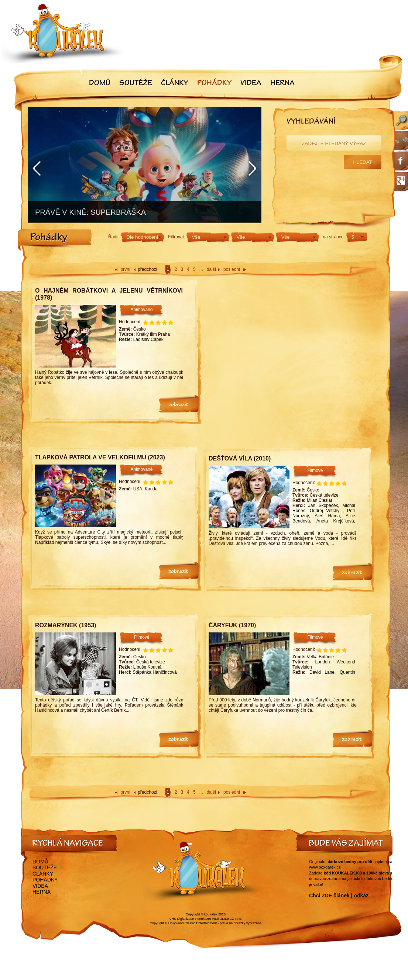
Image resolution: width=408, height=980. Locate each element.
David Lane (322, 672)
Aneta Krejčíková (335, 521)
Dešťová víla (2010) (240, 458)
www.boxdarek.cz (325, 867)
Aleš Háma (327, 516)
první (126, 269)
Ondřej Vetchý (326, 511)
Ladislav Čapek (148, 339)
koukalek (211, 914)
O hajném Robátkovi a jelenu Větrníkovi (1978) (109, 294)
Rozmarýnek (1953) (66, 625)
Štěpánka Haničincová (155, 672)
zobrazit (179, 405)
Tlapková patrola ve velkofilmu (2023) (100, 457)
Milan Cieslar (320, 500)
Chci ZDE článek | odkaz (339, 896)
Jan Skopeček (323, 505)
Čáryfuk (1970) (232, 625)
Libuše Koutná (148, 667)
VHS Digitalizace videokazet (190, 919)
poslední (232, 269)
